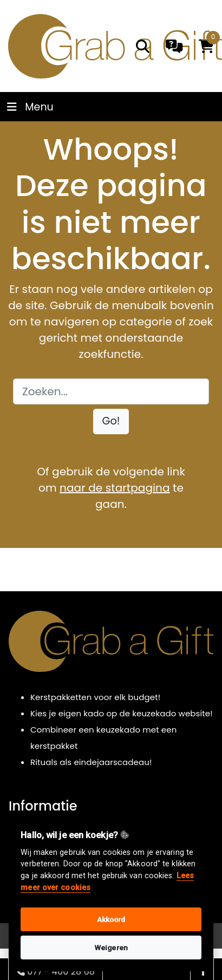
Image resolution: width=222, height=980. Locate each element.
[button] (111, 422)
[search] (143, 46)
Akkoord (111, 919)
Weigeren (111, 948)
